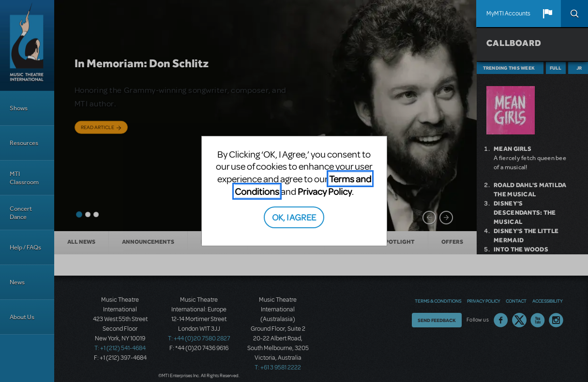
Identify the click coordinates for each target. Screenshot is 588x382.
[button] (547, 14)
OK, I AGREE (294, 217)
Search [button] (574, 14)
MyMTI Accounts (508, 14)
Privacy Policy (325, 191)
